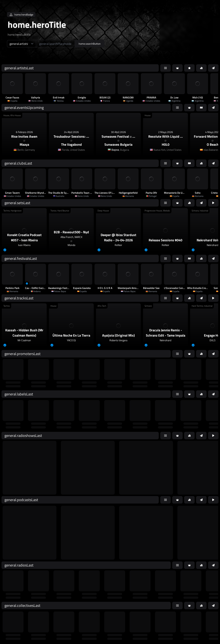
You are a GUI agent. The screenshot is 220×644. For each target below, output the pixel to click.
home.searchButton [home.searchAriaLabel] (90, 44)
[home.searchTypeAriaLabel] (21, 44)
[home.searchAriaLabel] (55, 44)
